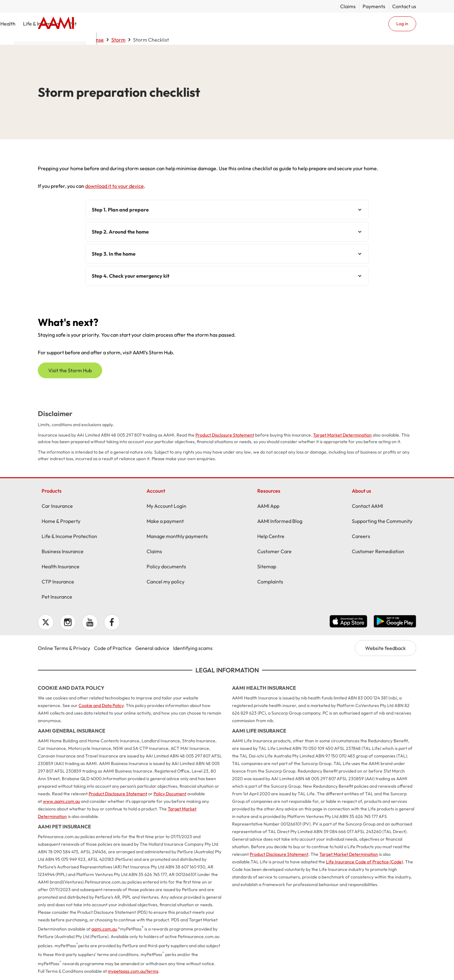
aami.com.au (104, 929)
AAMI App (268, 506)
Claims (348, 6)
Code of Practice (113, 648)
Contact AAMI (367, 506)
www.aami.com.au (61, 801)
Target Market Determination (342, 435)
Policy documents (166, 566)
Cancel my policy (166, 582)
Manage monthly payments (177, 536)
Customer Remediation (378, 551)
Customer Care (274, 551)
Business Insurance (63, 551)
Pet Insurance (57, 597)
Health (255, 24)
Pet (320, 24)
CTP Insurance (58, 582)
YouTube (90, 622)
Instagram (68, 622)
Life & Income (285, 24)
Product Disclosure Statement (225, 435)
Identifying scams (193, 648)
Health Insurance (61, 566)
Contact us (404, 6)
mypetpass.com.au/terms (133, 971)
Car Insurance (57, 506)
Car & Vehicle (99, 24)
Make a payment (165, 521)
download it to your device (114, 186)
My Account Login (166, 506)
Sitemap (267, 566)
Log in (402, 24)
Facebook (112, 622)
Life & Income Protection (69, 536)
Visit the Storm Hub (70, 370)
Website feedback (385, 648)
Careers (361, 536)
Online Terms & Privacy (64, 648)
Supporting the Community (382, 521)
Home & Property (149, 24)
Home (56, 24)
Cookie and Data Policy (101, 705)
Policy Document (170, 794)
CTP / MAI (194, 24)
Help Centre (271, 536)
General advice (152, 648)
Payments (374, 6)
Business (230, 24)
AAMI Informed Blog (280, 521)
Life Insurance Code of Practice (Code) (364, 862)
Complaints (270, 582)
